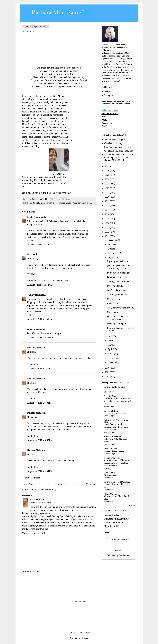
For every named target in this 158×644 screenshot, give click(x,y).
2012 (107, 232)
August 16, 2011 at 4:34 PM (40, 471)
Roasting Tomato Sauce (114, 451)
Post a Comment (32, 478)
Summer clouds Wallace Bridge (119, 147)
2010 (107, 368)
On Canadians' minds (117, 290)
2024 (107, 179)
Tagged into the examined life (121, 308)
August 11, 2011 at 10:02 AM (41, 338)
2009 (107, 372)
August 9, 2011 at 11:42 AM (40, 285)
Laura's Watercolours (114, 387)
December (113, 240)
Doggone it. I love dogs (118, 277)
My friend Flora (114, 299)
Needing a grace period (118, 324)
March (111, 354)
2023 (107, 184)
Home (59, 484)
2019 (107, 201)
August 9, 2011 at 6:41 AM (39, 244)
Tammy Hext (34, 295)
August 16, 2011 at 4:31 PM (40, 369)
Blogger (84, 638)
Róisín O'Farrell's (58, 109)
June (110, 340)
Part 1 (105, 117)
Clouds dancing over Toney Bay (119, 151)
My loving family (115, 286)
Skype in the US (112, 526)
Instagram (109, 95)
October (111, 249)
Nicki (30, 254)
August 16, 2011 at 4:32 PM (40, 403)
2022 (107, 188)
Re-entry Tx (113, 303)
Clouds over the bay (113, 143)
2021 (107, 192)
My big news (113, 312)
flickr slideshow (84, 632)
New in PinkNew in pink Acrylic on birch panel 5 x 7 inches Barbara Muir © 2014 (119, 157)
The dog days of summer (118, 281)
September (113, 253)
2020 (107, 197)
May (110, 345)
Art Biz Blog (110, 396)
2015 (107, 219)
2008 (107, 377)
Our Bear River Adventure (117, 519)
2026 (107, 171)
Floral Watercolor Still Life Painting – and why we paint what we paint (116, 427)
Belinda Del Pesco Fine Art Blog (117, 421)
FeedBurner (124, 555)
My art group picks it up (118, 261)
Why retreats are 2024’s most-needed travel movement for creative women (117, 463)
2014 (107, 223)
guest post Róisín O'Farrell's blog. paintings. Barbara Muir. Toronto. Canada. (61, 203)
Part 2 (105, 120)
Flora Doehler (111, 449)
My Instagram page (112, 475)
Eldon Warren (111, 494)
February (112, 358)
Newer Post (28, 484)
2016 (107, 214)
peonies (107, 389)
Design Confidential (113, 522)
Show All (131, 505)
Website (108, 91)
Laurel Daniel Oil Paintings (117, 482)
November (113, 244)
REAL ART (110, 473)
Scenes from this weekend (115, 413)
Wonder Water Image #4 (115, 139)
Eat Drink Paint (112, 411)
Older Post (91, 484)
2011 (107, 236)
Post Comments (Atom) (45, 490)
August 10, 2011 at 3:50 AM (40, 319)
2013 (107, 227)
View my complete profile (34, 533)
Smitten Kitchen (112, 515)
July (110, 336)
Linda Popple (34, 217)
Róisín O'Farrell (112, 458)
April (110, 349)
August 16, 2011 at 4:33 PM (40, 440)
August (111, 257)
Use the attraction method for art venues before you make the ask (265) (118, 401)
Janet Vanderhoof (112, 437)
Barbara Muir (34, 348)
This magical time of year (119, 295)
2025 (107, 175)
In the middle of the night (119, 273)
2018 (107, 206)
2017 (107, 210)
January (111, 362)
